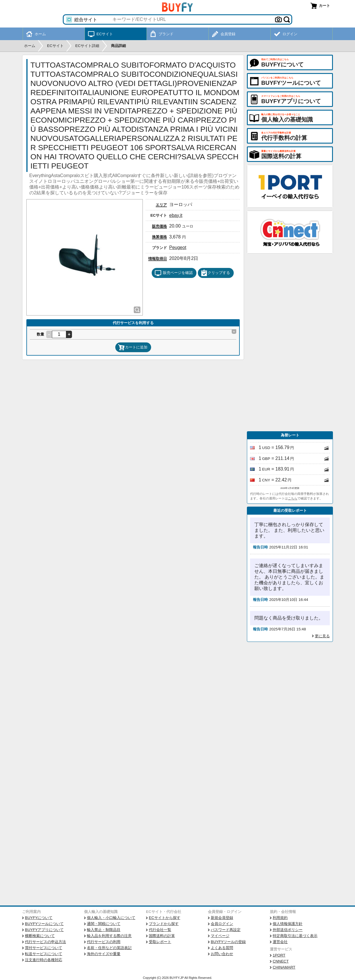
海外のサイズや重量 (104, 954)
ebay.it (176, 215)
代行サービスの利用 (104, 942)
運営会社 (280, 942)
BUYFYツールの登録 (228, 942)
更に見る (322, 636)
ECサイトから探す (165, 918)
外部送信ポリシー (288, 930)
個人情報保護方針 (288, 924)
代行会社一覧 (160, 930)
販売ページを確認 (174, 273)
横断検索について (40, 936)
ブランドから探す (164, 924)
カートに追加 (133, 347)
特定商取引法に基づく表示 (295, 936)
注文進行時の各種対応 (44, 960)
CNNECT (281, 961)
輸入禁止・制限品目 (104, 930)
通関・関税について (104, 924)
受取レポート (160, 942)
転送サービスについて (44, 954)
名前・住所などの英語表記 (109, 948)
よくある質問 (222, 948)
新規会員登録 (222, 918)
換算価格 (159, 237)
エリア (161, 205)
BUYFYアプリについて (44, 930)
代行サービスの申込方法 (45, 942)
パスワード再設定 (226, 930)
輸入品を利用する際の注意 (109, 936)
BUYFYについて (39, 918)
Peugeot (178, 247)
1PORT (279, 955)
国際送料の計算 (162, 936)
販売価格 (159, 226)
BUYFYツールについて (44, 924)
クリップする (215, 273)
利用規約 (280, 918)
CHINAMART (284, 967)
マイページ (220, 936)
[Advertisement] (290, 342)
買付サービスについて (44, 948)
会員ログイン (222, 924)
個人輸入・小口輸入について (111, 918)
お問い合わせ (222, 954)
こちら (293, 498)
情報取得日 (158, 259)
